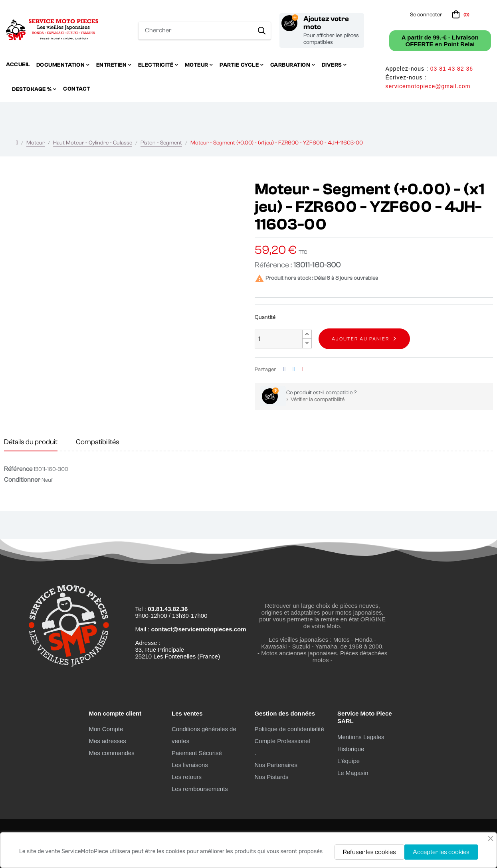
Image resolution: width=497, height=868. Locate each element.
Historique (351, 749)
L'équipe (348, 761)
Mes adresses (107, 741)
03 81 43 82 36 (452, 69)
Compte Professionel (282, 741)
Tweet (294, 369)
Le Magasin (353, 773)
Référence (18, 469)
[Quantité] (279, 339)
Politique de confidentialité (289, 729)
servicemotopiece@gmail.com (428, 86)
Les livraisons (190, 765)
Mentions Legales (361, 737)
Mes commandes (111, 753)
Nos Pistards (271, 777)
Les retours (187, 777)
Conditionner (22, 480)
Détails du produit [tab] (31, 442)
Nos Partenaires (276, 765)
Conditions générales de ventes (204, 735)
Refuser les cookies (369, 852)
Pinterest (303, 369)
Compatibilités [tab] (98, 442)
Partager (285, 369)
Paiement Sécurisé (197, 753)
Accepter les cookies (441, 852)
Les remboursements (200, 789)
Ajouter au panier (360, 339)
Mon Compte (106, 729)
